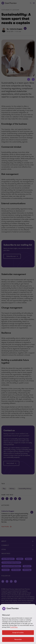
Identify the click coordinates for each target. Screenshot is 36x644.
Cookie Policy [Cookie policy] (14, 627)
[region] (18, 624)
